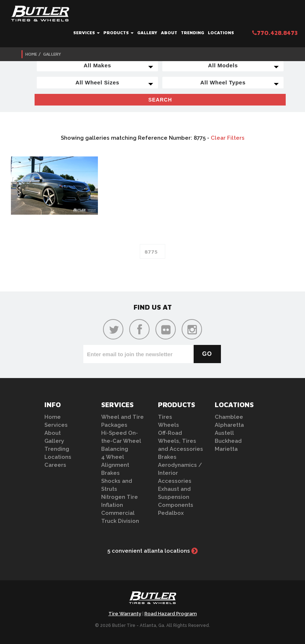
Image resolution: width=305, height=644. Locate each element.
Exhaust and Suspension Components (176, 497)
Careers (55, 465)
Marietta (226, 449)
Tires (165, 417)
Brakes (110, 473)
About (169, 33)
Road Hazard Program (171, 614)
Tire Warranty (125, 614)
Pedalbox (171, 513)
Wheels (169, 425)
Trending (193, 33)
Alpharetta (229, 425)
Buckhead (228, 441)
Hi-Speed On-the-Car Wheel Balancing (121, 441)
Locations (221, 33)
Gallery (147, 33)
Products (118, 33)
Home (31, 54)
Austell (224, 433)
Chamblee (229, 417)
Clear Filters (228, 138)
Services (86, 33)
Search (160, 100)
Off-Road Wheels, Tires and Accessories (181, 441)
